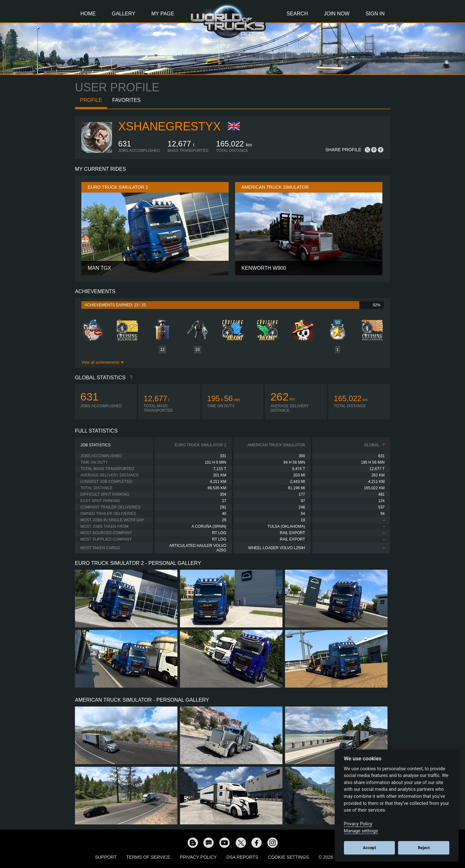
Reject (424, 848)
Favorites (126, 100)
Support (106, 857)
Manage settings (361, 831)
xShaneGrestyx (169, 126)
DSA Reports (242, 857)
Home (88, 14)
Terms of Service (148, 857)
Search (297, 14)
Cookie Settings (288, 857)
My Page (163, 14)
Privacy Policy (198, 857)
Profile (91, 100)
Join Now (337, 14)
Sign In (375, 14)
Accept (369, 848)
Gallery (124, 14)
